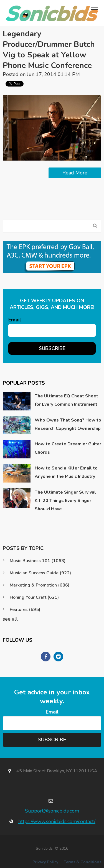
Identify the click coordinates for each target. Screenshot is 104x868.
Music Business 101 (38, 561)
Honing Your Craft (34, 597)
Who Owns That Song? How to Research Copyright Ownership (68, 424)
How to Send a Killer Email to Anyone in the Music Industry (66, 472)
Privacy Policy (45, 862)
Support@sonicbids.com (52, 811)
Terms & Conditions (83, 862)
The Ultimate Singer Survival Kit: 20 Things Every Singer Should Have (65, 501)
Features (25, 610)
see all (10, 619)
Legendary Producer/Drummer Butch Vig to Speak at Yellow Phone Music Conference (49, 50)
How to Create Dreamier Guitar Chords (68, 448)
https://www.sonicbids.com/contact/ (57, 821)
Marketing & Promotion (40, 585)
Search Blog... (95, 226)
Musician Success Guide (40, 573)
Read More (75, 173)
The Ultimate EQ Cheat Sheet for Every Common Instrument (66, 400)
